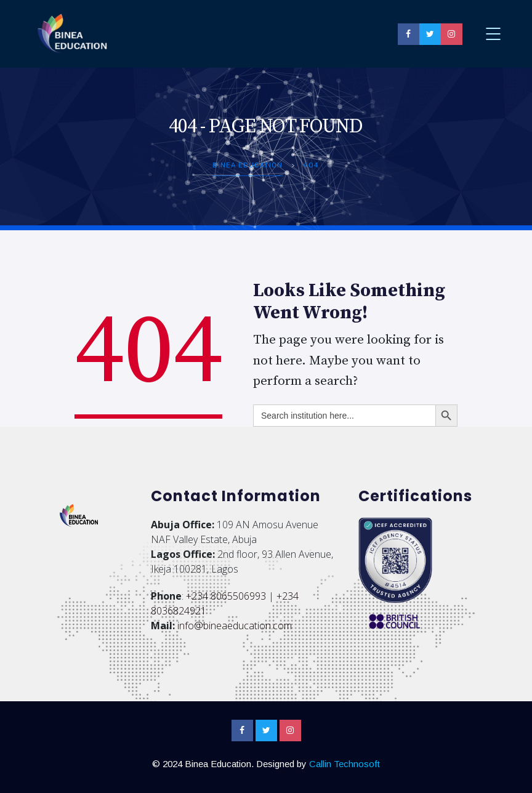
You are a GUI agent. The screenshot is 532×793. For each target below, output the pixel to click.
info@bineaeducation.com (235, 626)
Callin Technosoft (345, 764)
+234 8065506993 (226, 596)
